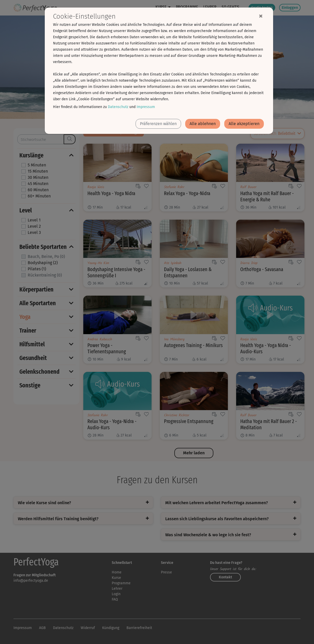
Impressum (146, 107)
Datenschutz (118, 107)
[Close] (261, 16)
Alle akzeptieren (244, 124)
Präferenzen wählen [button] (158, 124)
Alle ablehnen (203, 124)
